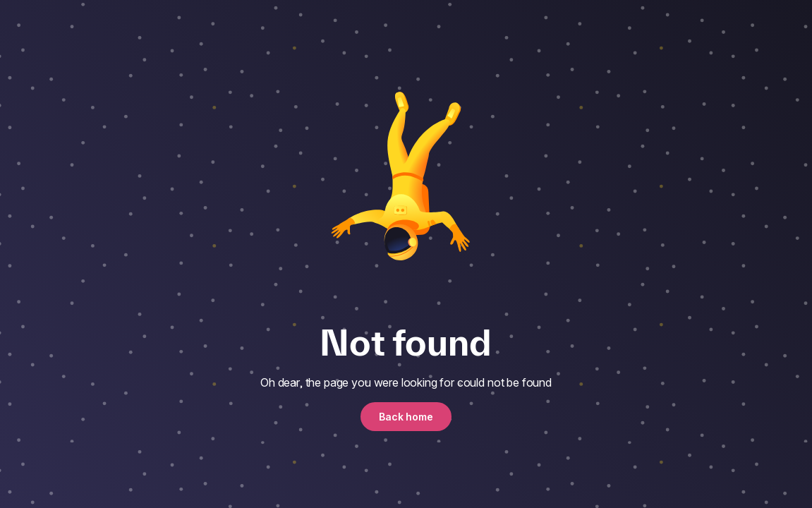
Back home (406, 417)
